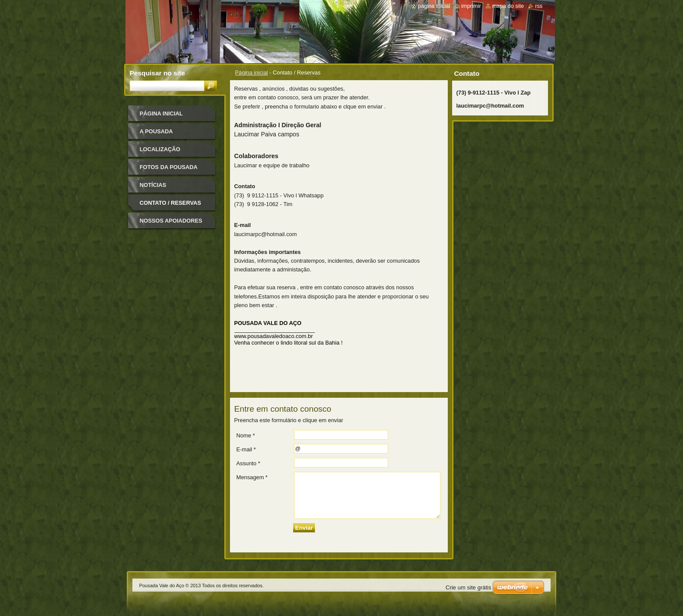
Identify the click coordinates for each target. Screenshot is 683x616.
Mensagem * (252, 477)
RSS (539, 6)
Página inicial (252, 73)
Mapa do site (508, 6)
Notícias (153, 185)
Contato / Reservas (171, 203)
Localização (160, 149)
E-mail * (246, 449)
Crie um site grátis (468, 587)
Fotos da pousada (169, 167)
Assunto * (249, 463)
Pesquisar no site (157, 73)
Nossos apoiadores (171, 221)
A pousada (156, 131)
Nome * (246, 435)
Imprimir (471, 6)
